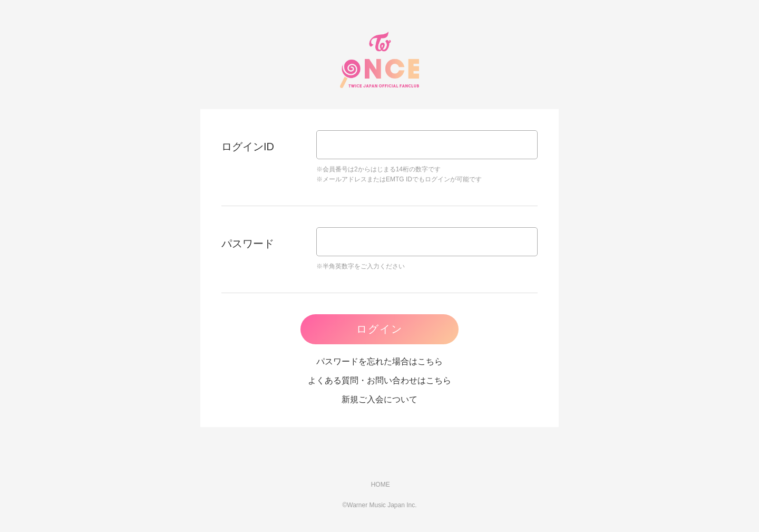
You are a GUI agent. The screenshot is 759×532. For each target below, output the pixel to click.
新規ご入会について (379, 399)
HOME (379, 485)
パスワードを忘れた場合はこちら (379, 361)
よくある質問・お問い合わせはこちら (379, 380)
